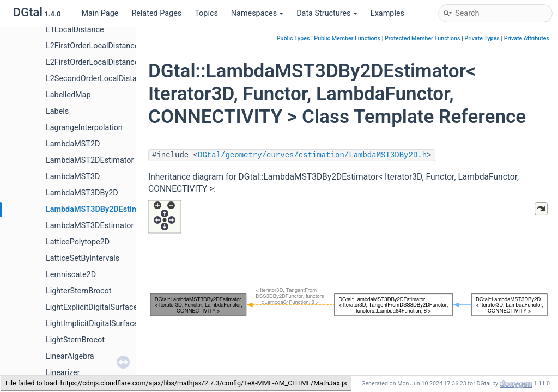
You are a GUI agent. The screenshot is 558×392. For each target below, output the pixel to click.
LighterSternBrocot (79, 291)
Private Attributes (527, 38)
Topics (206, 13)
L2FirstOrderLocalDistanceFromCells (110, 62)
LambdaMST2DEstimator (90, 160)
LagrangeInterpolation (84, 128)
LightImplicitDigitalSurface (92, 324)
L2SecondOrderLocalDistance (98, 79)
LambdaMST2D (73, 144)
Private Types (482, 38)
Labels (57, 111)
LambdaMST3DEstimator (90, 226)
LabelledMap (68, 95)
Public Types (293, 38)
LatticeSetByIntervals (83, 258)
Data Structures (327, 13)
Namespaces (257, 13)
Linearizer (63, 373)
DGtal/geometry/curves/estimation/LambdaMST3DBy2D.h (312, 155)
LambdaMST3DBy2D (82, 193)
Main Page (100, 13)
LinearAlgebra (70, 356)
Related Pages (156, 13)
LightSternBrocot (75, 340)
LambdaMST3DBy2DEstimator (99, 209)
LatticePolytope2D (78, 242)
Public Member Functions (347, 38)
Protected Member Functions (423, 38)
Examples (387, 13)
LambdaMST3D (73, 177)
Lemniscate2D (71, 275)
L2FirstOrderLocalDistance (92, 46)
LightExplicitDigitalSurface (92, 307)
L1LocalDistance (75, 30)
